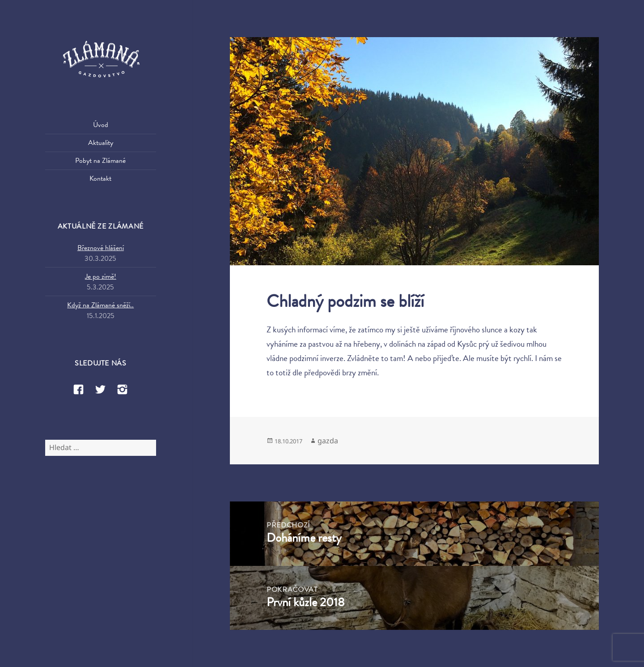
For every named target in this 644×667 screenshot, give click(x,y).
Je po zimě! (101, 276)
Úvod (101, 125)
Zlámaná (101, 60)
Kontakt (100, 178)
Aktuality (101, 143)
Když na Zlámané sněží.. (100, 305)
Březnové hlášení (101, 248)
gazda (328, 441)
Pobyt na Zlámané (100, 161)
